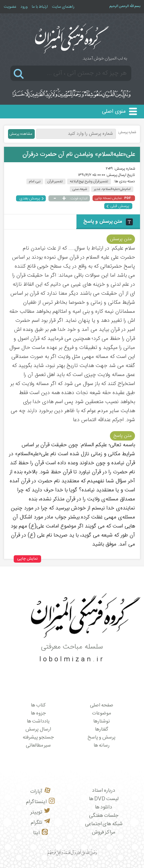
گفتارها (102, 730)
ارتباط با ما (40, 7)
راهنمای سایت (63, 7)
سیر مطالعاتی (38, 746)
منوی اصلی (114, 112)
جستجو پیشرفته (38, 738)
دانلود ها (104, 807)
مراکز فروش (104, 832)
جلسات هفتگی (104, 816)
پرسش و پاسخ (102, 738)
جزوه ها (38, 713)
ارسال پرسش (38, 730)
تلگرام (40, 823)
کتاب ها (38, 705)
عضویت (10, 7)
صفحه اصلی (102, 705)
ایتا (40, 833)
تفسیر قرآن (55, 181)
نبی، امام (35, 181)
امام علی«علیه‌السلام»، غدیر (112, 189)
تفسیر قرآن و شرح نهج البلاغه (89, 181)
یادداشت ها (38, 721)
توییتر (40, 812)
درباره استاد (104, 791)
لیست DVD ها (104, 799)
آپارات (40, 792)
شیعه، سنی (80, 189)
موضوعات (101, 713)
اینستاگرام (40, 802)
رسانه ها (102, 746)
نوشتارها (102, 721)
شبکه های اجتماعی (104, 824)
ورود (24, 7)
